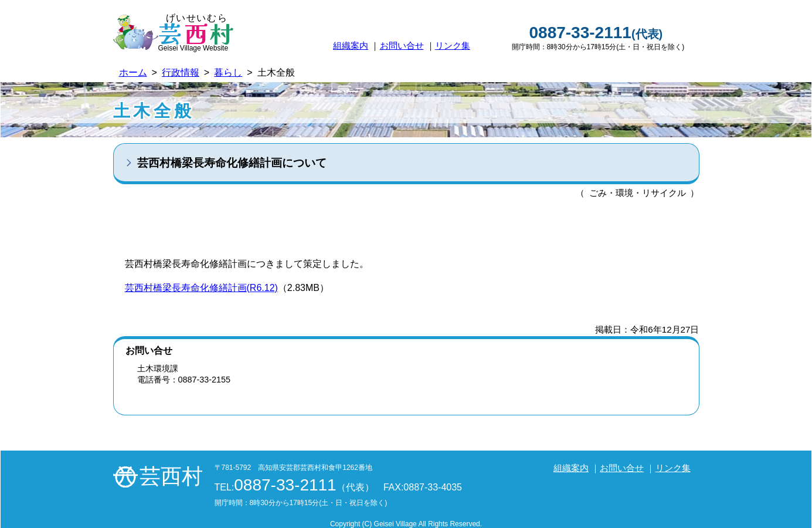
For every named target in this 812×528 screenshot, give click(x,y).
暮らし (228, 72)
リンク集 (453, 45)
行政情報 (181, 72)
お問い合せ (402, 45)
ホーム (133, 72)
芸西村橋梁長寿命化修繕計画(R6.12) (201, 288)
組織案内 (351, 45)
